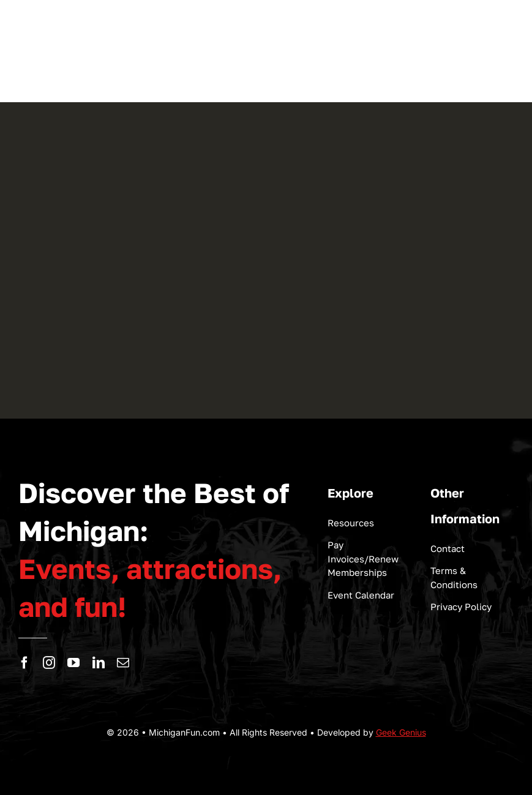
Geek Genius (401, 732)
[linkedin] (99, 663)
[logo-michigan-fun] (86, 67)
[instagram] (49, 663)
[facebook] (24, 663)
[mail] (123, 663)
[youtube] (73, 663)
